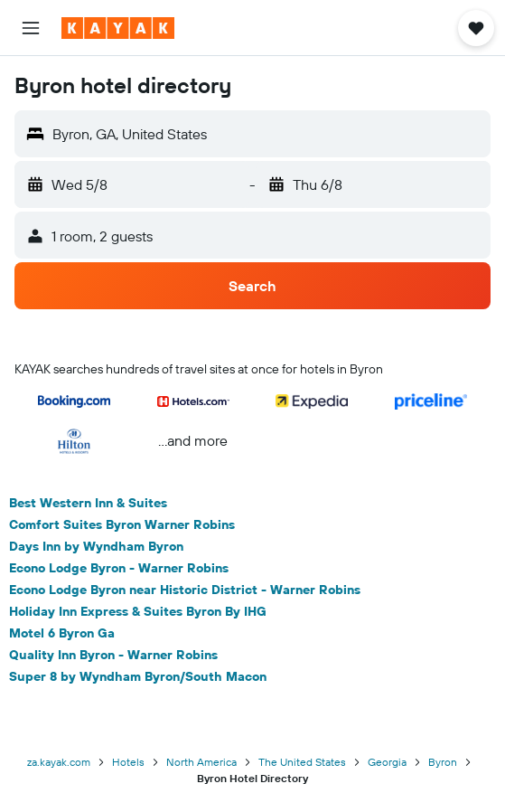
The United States (302, 762)
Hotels (128, 762)
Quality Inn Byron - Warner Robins (113, 655)
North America (201, 762)
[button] (31, 28)
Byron (443, 762)
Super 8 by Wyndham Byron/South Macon (138, 676)
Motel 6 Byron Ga (62, 633)
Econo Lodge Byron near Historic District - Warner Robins (185, 590)
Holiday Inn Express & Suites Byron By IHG (138, 611)
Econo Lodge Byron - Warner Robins (119, 568)
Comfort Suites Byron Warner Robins (122, 524)
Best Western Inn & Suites (88, 503)
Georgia (387, 762)
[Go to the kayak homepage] (118, 28)
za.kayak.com (59, 762)
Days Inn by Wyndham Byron (96, 546)
